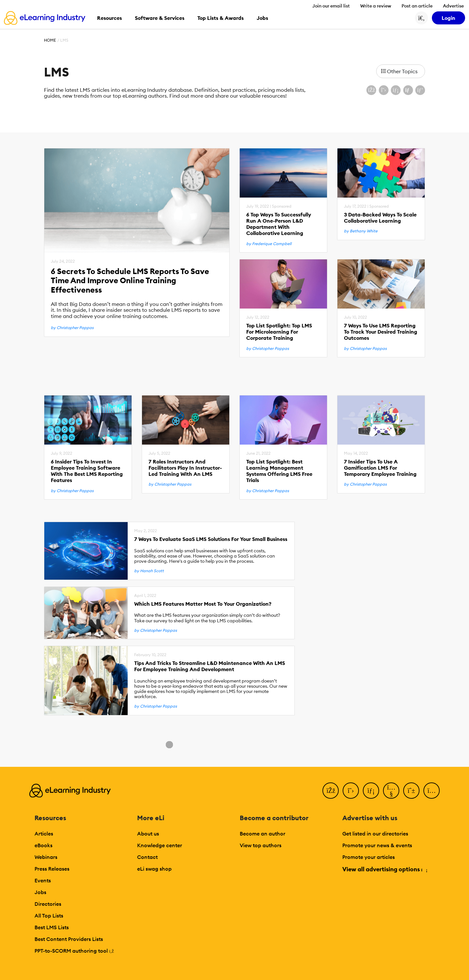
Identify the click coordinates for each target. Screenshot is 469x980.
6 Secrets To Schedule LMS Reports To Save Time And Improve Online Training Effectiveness (130, 281)
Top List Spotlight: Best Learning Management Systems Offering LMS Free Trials (279, 471)
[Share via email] (408, 90)
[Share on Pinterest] (420, 90)
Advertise (453, 6)
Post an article (417, 6)
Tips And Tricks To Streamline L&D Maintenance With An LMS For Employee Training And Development (210, 666)
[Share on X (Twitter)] (384, 90)
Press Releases (52, 869)
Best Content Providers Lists (69, 939)
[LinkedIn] (371, 791)
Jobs (40, 892)
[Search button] (421, 18)
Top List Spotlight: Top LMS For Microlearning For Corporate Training (279, 332)
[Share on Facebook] (371, 90)
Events (43, 880)
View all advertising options (384, 869)
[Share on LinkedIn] (396, 90)
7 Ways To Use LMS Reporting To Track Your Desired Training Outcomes (381, 332)
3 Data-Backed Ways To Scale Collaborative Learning (380, 218)
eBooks (43, 845)
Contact (147, 857)
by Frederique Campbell (269, 244)
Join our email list (331, 6)
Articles (44, 834)
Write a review (376, 6)
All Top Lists (49, 916)
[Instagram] (432, 791)
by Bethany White (361, 231)
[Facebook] (331, 791)
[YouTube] (391, 791)
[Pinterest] (411, 791)
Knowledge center (160, 845)
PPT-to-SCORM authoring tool (74, 951)
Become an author (263, 834)
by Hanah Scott (149, 571)
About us (148, 834)
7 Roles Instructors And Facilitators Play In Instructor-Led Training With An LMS (185, 468)
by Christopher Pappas (72, 328)
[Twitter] (351, 791)
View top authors (261, 845)
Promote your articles (369, 857)
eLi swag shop (154, 869)
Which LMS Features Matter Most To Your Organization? (203, 604)
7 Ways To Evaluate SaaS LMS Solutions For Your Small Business (211, 539)
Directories (48, 904)
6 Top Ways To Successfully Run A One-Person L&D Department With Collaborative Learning (279, 224)
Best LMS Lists (52, 927)
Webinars (46, 857)
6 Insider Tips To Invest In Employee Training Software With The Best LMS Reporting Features (87, 471)
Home (50, 40)
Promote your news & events (377, 845)
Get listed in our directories (375, 834)
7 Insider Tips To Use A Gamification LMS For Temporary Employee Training (380, 468)
